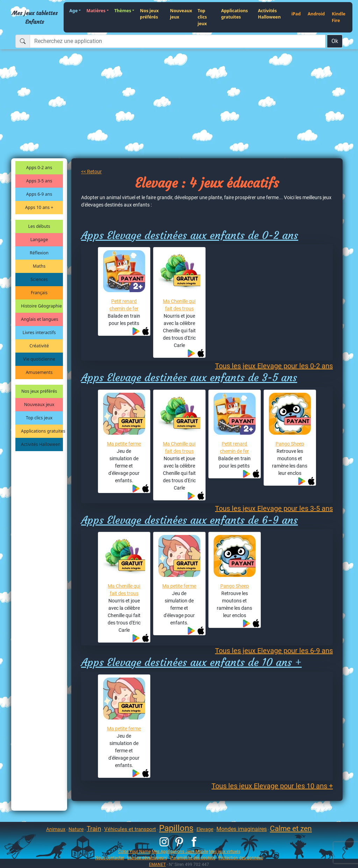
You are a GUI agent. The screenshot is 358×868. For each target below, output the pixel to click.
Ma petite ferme (124, 444)
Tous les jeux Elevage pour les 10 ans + (272, 786)
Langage (39, 240)
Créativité (39, 346)
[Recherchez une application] (178, 41)
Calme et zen (291, 829)
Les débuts (39, 226)
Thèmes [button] (123, 11)
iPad (296, 14)
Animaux (56, 829)
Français (39, 293)
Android (316, 14)
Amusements (39, 372)
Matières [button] (96, 11)
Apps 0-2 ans (39, 168)
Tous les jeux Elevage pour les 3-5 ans (274, 508)
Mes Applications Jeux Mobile (180, 851)
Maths (39, 266)
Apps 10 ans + (39, 207)
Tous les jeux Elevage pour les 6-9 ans (274, 651)
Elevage (205, 829)
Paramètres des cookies (193, 858)
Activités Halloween (269, 14)
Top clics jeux (202, 17)
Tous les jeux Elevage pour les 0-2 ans (274, 366)
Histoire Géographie (41, 306)
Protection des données (241, 858)
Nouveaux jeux (181, 14)
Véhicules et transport (130, 829)
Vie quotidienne (39, 359)
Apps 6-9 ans (39, 194)
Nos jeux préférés (149, 14)
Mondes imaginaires (242, 829)
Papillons (176, 828)
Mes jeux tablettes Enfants (35, 17)
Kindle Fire (339, 17)
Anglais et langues (40, 319)
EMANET (157, 864)
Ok (335, 41)
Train (94, 829)
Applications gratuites (234, 14)
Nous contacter (110, 858)
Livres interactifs (39, 332)
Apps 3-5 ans (39, 181)
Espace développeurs (147, 858)
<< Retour (91, 172)
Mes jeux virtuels (225, 851)
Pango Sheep (290, 444)
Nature (76, 829)
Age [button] (73, 11)
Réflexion (39, 253)
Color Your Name (134, 851)
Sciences (39, 279)
